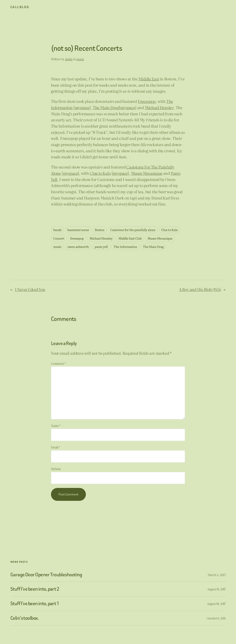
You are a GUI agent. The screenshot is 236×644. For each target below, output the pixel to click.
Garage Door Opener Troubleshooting (46, 575)
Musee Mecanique (147, 173)
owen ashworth (78, 247)
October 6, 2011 (216, 618)
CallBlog (20, 7)
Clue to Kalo (100, 173)
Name (56, 425)
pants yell (101, 247)
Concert (59, 238)
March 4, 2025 (217, 575)
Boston (100, 230)
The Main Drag (106, 107)
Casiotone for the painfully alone (133, 230)
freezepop (77, 238)
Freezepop (147, 101)
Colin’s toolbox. (25, 618)
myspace (82, 107)
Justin (69, 59)
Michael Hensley (159, 107)
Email (56, 447)
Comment (58, 363)
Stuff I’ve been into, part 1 (35, 604)
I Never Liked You (30, 289)
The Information (125, 247)
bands (57, 230)
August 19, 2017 (216, 589)
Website (56, 469)
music (80, 59)
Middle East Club (130, 238)
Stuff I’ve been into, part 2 (35, 589)
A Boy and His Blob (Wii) (200, 289)
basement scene (78, 230)
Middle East (149, 79)
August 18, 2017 (216, 604)
